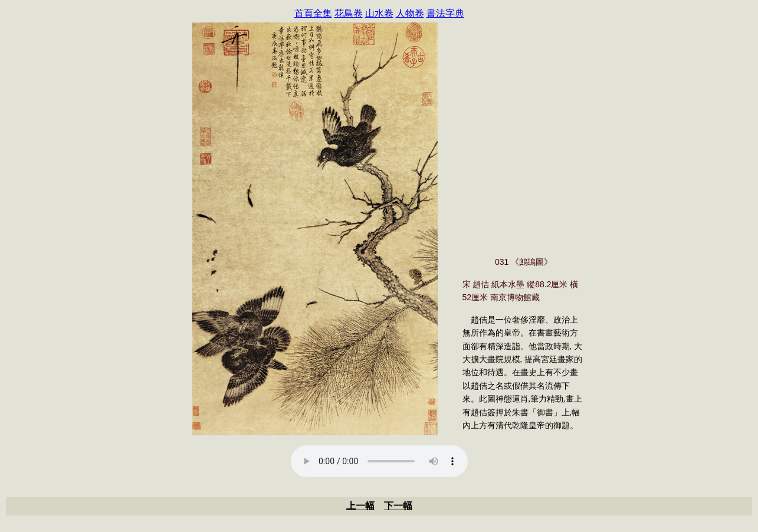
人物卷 (410, 13)
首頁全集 (313, 13)
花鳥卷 (349, 13)
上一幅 (360, 506)
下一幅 (398, 506)
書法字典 (445, 13)
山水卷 (379, 13)
